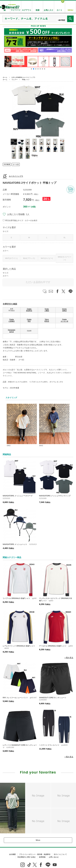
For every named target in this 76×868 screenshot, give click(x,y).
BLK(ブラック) (29, 258)
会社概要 (12, 854)
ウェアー (15, 80)
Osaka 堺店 (29, 320)
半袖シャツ (26, 80)
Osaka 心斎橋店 (12, 320)
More (38, 840)
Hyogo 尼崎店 (64, 310)
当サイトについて (60, 854)
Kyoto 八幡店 (47, 310)
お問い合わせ (54, 857)
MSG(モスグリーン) (65, 258)
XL (65, 238)
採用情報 (42, 857)
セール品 (16, 164)
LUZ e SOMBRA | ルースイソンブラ (23, 77)
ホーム (5, 77)
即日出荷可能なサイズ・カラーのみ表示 (21, 220)
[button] (31, 69)
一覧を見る (69, 658)
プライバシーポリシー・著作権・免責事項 (35, 854)
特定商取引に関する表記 (27, 857)
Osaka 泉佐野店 (29, 310)
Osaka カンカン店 (64, 320)
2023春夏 (7, 164)
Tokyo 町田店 (47, 320)
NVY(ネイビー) (47, 258)
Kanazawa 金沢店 (12, 331)
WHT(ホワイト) (11, 258)
